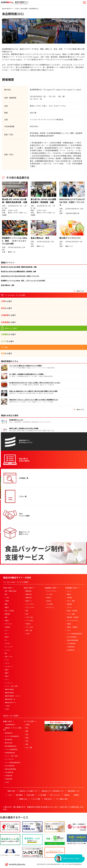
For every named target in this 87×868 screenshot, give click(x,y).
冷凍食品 (7, 627)
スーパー (70, 591)
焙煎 (27, 614)
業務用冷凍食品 (9, 689)
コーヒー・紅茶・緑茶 (11, 686)
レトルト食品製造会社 (11, 749)
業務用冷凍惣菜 (9, 693)
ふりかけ (7, 644)
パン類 (7, 598)
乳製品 (7, 621)
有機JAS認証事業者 (73, 640)
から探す (7, 301)
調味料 (7, 637)
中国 (27, 741)
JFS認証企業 (71, 647)
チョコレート (9, 666)
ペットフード (9, 683)
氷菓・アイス (9, 657)
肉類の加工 (29, 594)
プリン (7, 680)
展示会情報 (24, 9)
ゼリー (7, 630)
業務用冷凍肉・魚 (10, 699)
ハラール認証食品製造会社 (75, 634)
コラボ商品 (49, 604)
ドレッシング (9, 647)
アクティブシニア (51, 591)
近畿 (27, 738)
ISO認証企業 (71, 650)
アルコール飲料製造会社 (12, 736)
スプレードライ (30, 607)
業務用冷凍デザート (11, 703)
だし (6, 640)
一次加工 (7, 706)
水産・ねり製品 (9, 611)
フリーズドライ (30, 604)
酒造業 (69, 624)
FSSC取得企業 (71, 644)
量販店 (69, 594)
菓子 (6, 653)
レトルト (7, 650)
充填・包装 (29, 630)
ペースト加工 (29, 621)
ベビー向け (49, 594)
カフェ (69, 630)
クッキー (7, 663)
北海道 (27, 725)
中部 (27, 734)
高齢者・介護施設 (72, 627)
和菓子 (7, 670)
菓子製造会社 (9, 740)
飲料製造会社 (9, 733)
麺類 (6, 604)
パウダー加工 (29, 617)
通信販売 (70, 604)
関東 (27, 731)
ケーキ (7, 660)
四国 (27, 744)
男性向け (49, 598)
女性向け (49, 601)
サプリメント (9, 624)
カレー (7, 634)
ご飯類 (7, 601)
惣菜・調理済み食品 (11, 591)
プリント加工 (29, 627)
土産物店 (70, 598)
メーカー (70, 607)
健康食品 (7, 614)
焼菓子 (7, 673)
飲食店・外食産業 (72, 611)
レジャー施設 (71, 614)
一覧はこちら (80, 291)
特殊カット (29, 601)
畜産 (6, 617)
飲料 (6, 594)
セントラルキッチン (73, 621)
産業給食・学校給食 (73, 617)
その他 (7, 709)
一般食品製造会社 (10, 725)
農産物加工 (29, 591)
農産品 (7, 607)
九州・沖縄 (29, 748)
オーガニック (50, 607)
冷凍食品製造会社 (10, 753)
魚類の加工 (29, 598)
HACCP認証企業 (72, 637)
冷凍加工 (28, 624)
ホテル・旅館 (71, 601)
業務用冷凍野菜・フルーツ (13, 696)
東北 (27, 728)
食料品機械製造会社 (11, 746)
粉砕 (27, 611)
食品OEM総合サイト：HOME (10, 9)
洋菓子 (7, 676)
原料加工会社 (9, 743)
